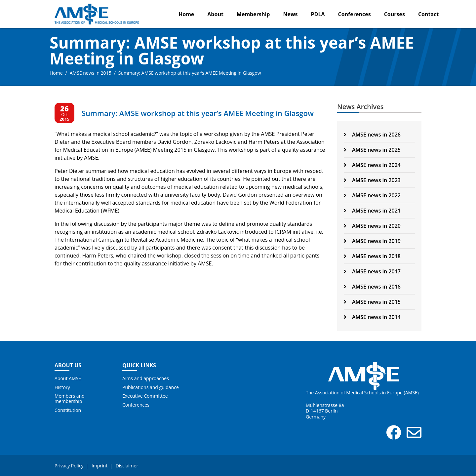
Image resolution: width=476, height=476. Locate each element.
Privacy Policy (69, 466)
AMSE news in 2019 (372, 241)
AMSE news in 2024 (372, 165)
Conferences (355, 14)
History (62, 387)
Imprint (99, 466)
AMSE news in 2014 (372, 317)
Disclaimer (127, 466)
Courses (395, 14)
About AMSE (68, 378)
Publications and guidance (151, 387)
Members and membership (70, 399)
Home (186, 14)
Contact (428, 14)
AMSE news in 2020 (372, 226)
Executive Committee (145, 396)
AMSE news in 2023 (372, 180)
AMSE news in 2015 (91, 73)
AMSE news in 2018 (372, 256)
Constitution (68, 410)
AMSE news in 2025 (372, 150)
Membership (253, 14)
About (215, 14)
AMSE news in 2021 (372, 211)
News (290, 14)
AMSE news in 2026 (372, 135)
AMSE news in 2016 (372, 287)
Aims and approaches (146, 378)
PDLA (318, 14)
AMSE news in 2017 (372, 271)
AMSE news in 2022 (372, 195)
